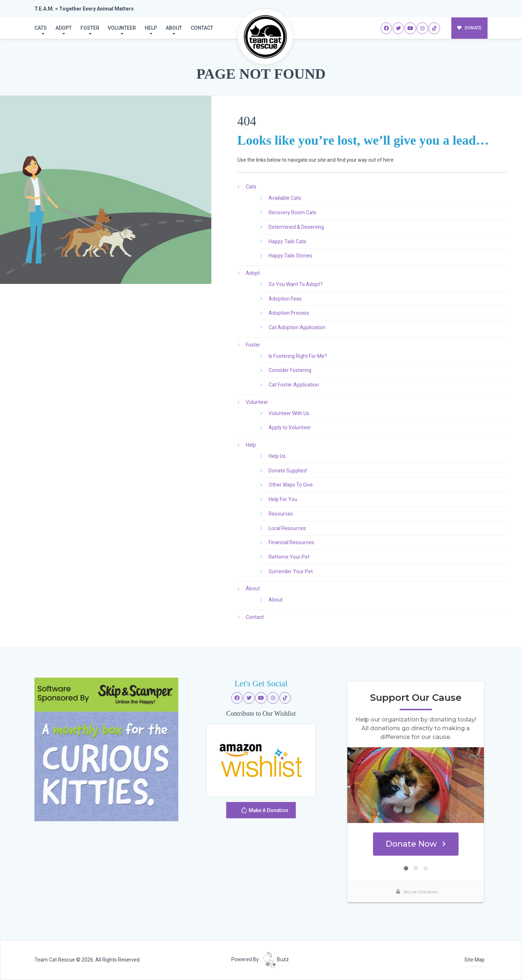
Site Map (475, 960)
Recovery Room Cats (293, 212)
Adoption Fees (285, 299)
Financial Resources (291, 542)
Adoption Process (289, 313)
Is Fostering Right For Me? (298, 356)
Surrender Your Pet (291, 571)
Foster (90, 28)
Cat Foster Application (294, 385)
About (174, 28)
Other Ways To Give (291, 485)
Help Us (277, 456)
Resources (281, 514)
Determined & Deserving (296, 227)
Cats (41, 28)
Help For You (283, 499)
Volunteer (122, 28)
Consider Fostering (290, 370)
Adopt (64, 28)
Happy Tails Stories (290, 256)
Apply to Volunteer (290, 427)
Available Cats (285, 198)
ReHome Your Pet (289, 557)
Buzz (276, 959)
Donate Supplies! (288, 471)
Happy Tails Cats (287, 241)
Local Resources (287, 528)
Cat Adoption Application (297, 327)
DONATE (470, 28)
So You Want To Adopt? (296, 284)
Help (151, 28)
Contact (202, 28)
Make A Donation (264, 811)
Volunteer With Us (289, 413)
